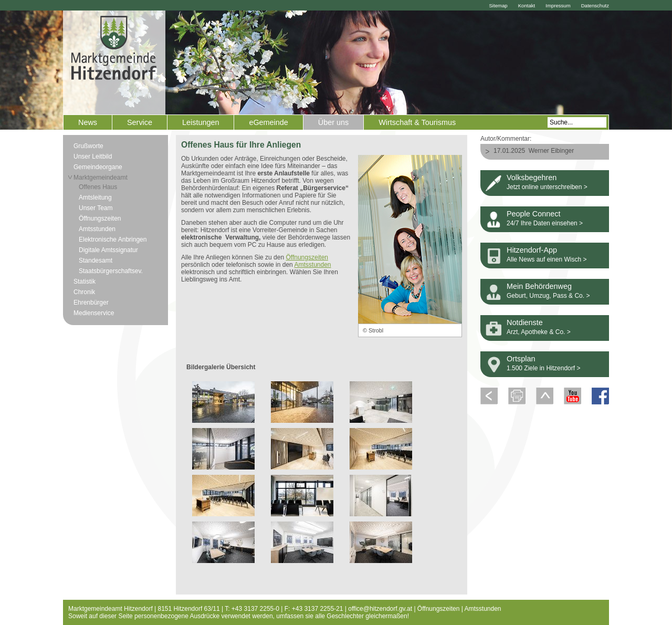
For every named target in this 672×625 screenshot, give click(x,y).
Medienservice (94, 313)
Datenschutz (595, 6)
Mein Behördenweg (539, 286)
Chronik (84, 292)
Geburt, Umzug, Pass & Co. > (548, 296)
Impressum (558, 6)
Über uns (333, 122)
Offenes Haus (98, 187)
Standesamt (96, 261)
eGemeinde (268, 122)
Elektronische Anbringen (113, 239)
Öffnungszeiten (100, 218)
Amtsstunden (97, 229)
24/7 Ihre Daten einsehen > (545, 223)
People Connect (533, 214)
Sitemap (498, 6)
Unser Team (96, 208)
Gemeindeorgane (98, 167)
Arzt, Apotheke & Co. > (539, 332)
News (88, 122)
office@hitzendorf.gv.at (380, 609)
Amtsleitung (95, 197)
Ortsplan (521, 359)
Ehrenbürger (91, 303)
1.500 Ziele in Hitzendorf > (543, 368)
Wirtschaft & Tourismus (417, 122)
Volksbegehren (532, 178)
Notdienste (525, 322)
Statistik (85, 282)
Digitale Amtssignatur (108, 250)
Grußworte (88, 146)
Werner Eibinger (551, 151)
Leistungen (201, 122)
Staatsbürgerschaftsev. (111, 271)
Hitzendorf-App (532, 250)
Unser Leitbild (93, 157)
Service (140, 122)
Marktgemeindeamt (101, 178)
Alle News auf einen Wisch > (547, 259)
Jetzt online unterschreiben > (547, 187)
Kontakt (527, 6)
